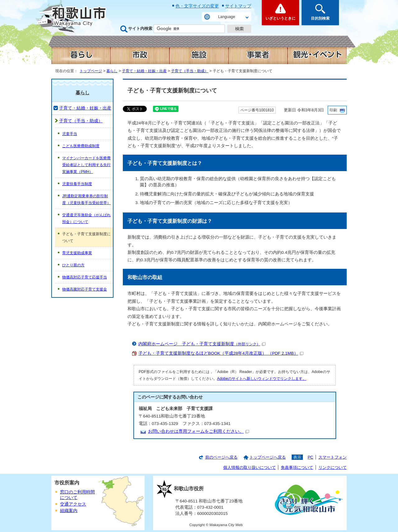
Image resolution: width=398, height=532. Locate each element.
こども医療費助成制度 (81, 146)
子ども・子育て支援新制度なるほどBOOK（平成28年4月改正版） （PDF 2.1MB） (221, 353)
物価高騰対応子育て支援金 (85, 289)
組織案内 (69, 511)
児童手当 (70, 134)
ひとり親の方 (73, 265)
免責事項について (297, 467)
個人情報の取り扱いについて (250, 467)
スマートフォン (333, 457)
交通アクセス (73, 504)
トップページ (91, 71)
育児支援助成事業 (77, 253)
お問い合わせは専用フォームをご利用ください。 (199, 431)
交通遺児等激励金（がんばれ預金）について (86, 218)
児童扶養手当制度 (77, 184)
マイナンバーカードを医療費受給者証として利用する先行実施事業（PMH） (86, 165)
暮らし (112, 71)
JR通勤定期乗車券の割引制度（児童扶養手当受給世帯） (86, 199)
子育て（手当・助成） (190, 71)
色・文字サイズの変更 (197, 6)
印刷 (333, 110)
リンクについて (333, 467)
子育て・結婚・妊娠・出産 (144, 71)
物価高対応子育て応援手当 (85, 277)
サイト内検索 (140, 28)
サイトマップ (238, 6)
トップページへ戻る (268, 457)
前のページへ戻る (221, 457)
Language (227, 17)
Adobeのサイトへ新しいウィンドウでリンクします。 (262, 379)
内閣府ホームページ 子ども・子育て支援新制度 (202, 344)
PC (310, 457)
